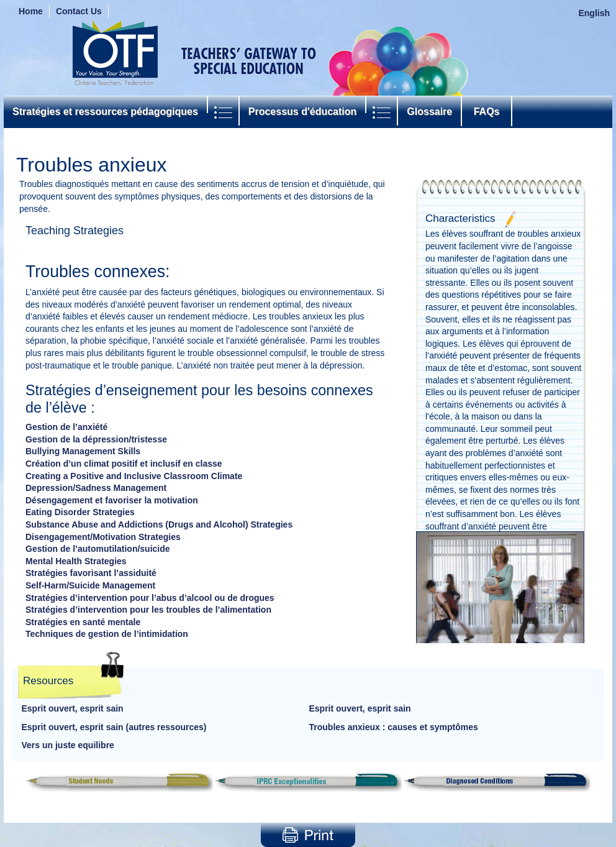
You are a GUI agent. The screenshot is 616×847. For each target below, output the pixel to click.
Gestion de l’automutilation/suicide (98, 549)
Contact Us (79, 11)
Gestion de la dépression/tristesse (96, 439)
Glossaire (429, 112)
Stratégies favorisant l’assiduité (91, 573)
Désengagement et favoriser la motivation (112, 500)
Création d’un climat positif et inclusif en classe (124, 464)
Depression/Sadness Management (96, 488)
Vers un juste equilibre (68, 745)
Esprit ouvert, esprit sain (73, 708)
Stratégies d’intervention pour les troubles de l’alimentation (148, 610)
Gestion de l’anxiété (66, 427)
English (594, 13)
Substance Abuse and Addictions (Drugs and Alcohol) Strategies (159, 524)
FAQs (487, 112)
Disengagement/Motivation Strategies (103, 537)
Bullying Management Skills (83, 451)
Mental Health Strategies (76, 561)
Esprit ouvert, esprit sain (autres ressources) (114, 727)
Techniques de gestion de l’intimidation (107, 634)
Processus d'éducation (303, 112)
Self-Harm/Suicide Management (90, 585)
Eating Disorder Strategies (80, 512)
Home (31, 11)
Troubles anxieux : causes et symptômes (394, 727)
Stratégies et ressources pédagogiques (105, 112)
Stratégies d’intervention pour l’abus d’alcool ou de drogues (150, 598)
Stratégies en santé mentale (83, 622)
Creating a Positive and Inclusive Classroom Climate (134, 476)
